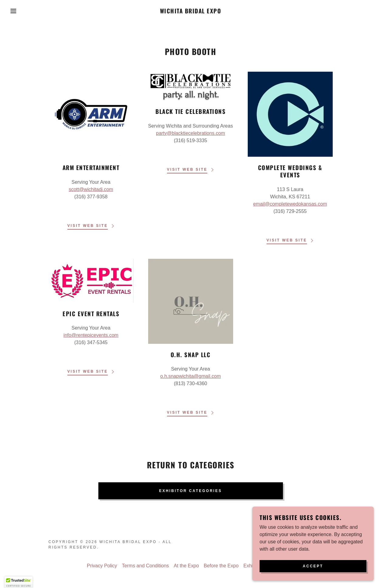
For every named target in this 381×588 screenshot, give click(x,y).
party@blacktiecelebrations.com (190, 133)
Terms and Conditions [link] (146, 566)
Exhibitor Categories (190, 491)
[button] (19, 11)
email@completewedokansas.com (290, 204)
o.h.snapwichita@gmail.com (190, 376)
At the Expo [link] (186, 566)
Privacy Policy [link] (102, 566)
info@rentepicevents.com (91, 335)
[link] (191, 12)
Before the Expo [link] (221, 566)
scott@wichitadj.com (91, 189)
